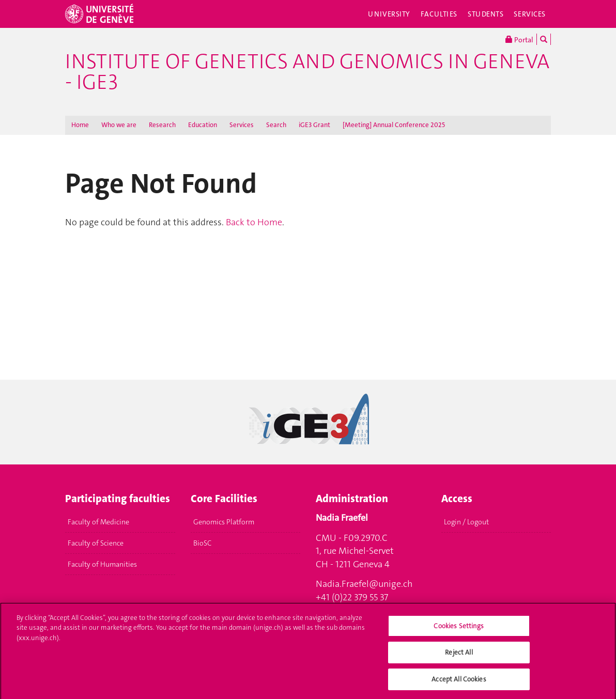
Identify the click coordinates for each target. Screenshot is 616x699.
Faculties (439, 14)
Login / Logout (466, 522)
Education (203, 125)
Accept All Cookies (459, 683)
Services (530, 14)
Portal (519, 39)
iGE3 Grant (314, 125)
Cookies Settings (459, 630)
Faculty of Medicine (98, 522)
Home (80, 125)
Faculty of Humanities (102, 564)
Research (162, 125)
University (389, 14)
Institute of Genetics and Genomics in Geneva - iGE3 (307, 72)
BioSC (202, 543)
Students (486, 14)
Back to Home (254, 222)
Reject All (459, 656)
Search (276, 125)
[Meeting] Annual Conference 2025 (394, 125)
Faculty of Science (96, 543)
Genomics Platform (224, 522)
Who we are (119, 125)
